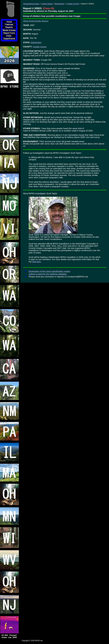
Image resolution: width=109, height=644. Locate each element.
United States (47, 4)
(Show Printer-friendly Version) (36, 21)
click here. (37, 262)
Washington (60, 4)
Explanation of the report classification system (49, 271)
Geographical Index (31, 4)
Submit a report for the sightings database (48, 274)
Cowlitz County (73, 4)
